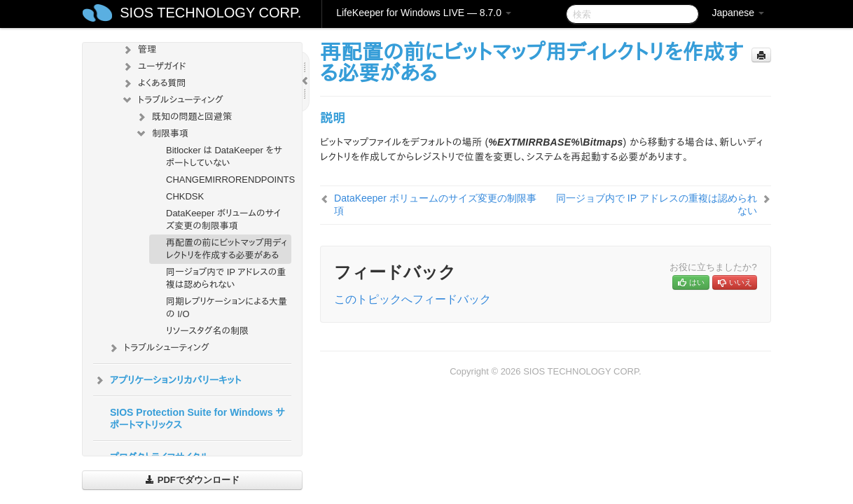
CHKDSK (185, 196)
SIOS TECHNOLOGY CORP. (210, 13)
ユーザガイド (154, 66)
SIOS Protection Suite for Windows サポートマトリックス (197, 419)
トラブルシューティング (172, 100)
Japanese (738, 13)
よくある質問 (153, 83)
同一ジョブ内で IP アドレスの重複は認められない (226, 278)
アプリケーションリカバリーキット (167, 380)
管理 (139, 50)
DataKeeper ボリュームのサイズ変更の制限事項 (223, 219)
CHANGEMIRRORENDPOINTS (229, 180)
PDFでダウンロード (192, 480)
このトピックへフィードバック (412, 299)
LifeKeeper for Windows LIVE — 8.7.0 (424, 13)
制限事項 (162, 134)
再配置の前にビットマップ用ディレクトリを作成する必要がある (227, 249)
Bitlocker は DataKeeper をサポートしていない (224, 156)
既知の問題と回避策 (183, 117)
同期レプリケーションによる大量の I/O (227, 308)
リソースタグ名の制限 (207, 331)
